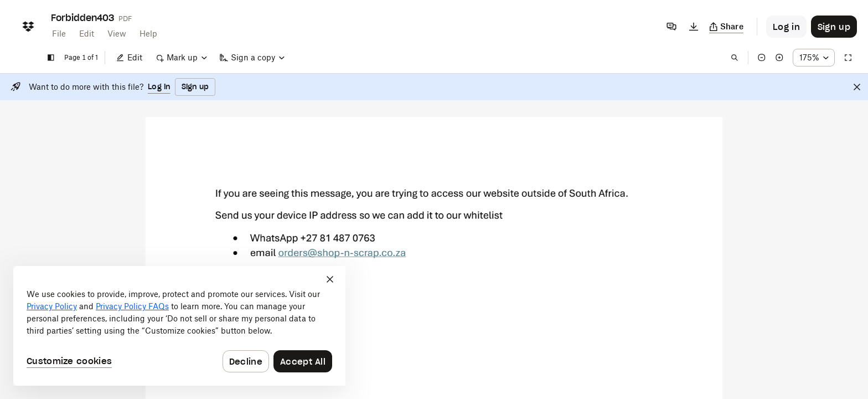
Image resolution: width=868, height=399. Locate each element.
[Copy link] (727, 27)
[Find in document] (735, 58)
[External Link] (342, 257)
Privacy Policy (52, 306)
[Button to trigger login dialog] (786, 27)
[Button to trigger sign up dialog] (834, 27)
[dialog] (179, 326)
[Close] (857, 87)
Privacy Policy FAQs (132, 306)
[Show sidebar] (51, 58)
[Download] (694, 27)
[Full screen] (848, 58)
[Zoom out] (762, 58)
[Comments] (671, 27)
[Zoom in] (779, 58)
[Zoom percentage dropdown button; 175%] (814, 58)
